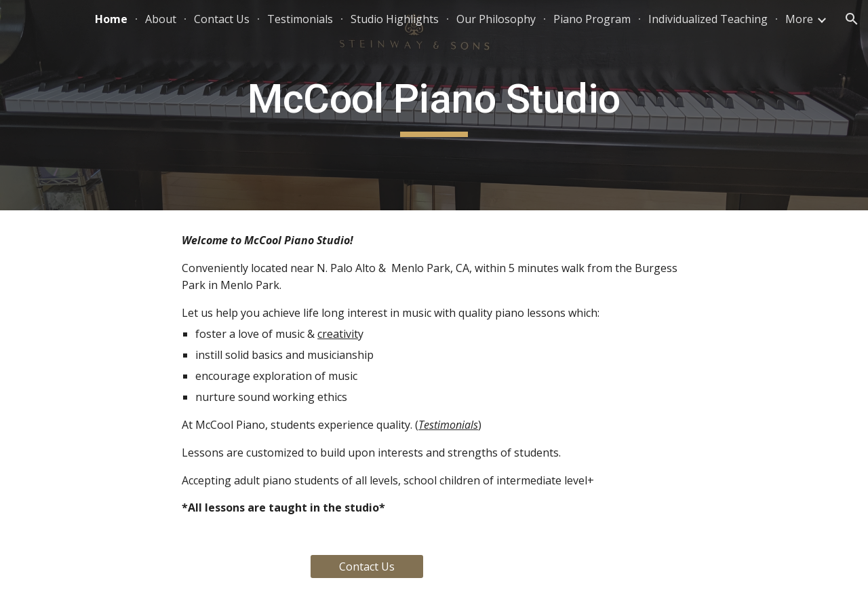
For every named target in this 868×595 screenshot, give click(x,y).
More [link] (799, 19)
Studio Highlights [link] (395, 19)
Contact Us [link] (222, 19)
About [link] (161, 19)
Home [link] (111, 19)
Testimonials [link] (300, 19)
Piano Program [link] (592, 19)
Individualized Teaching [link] (708, 19)
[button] (852, 19)
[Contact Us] (367, 567)
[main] (434, 105)
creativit (338, 334)
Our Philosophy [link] (496, 19)
